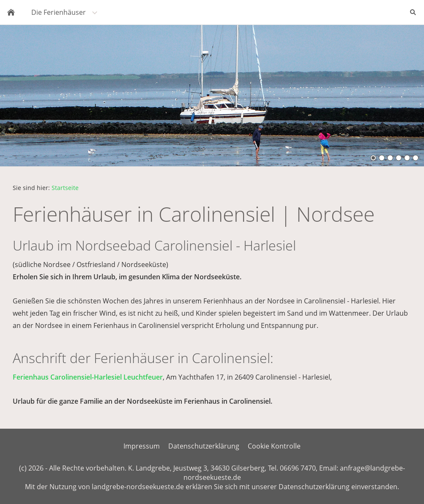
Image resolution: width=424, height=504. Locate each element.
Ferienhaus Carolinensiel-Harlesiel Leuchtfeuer (88, 377)
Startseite (65, 188)
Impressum (142, 446)
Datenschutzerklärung (204, 446)
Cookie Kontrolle (274, 446)
